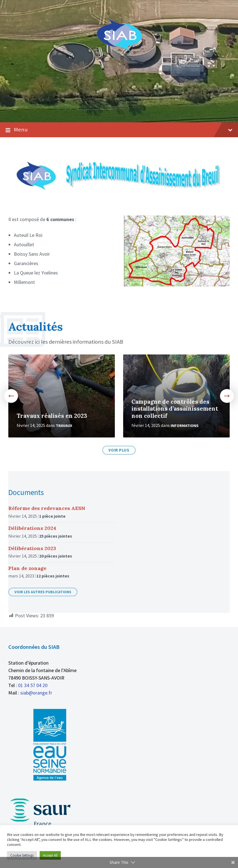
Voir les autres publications (43, 592)
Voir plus (119, 450)
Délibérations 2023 (32, 548)
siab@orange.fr (36, 693)
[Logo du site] (119, 50)
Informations (185, 426)
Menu (119, 130)
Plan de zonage (27, 568)
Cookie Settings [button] (22, 855)
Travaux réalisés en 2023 (52, 416)
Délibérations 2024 (32, 528)
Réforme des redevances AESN (47, 508)
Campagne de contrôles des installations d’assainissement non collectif (175, 409)
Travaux (64, 426)
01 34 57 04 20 (33, 685)
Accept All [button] (50, 855)
